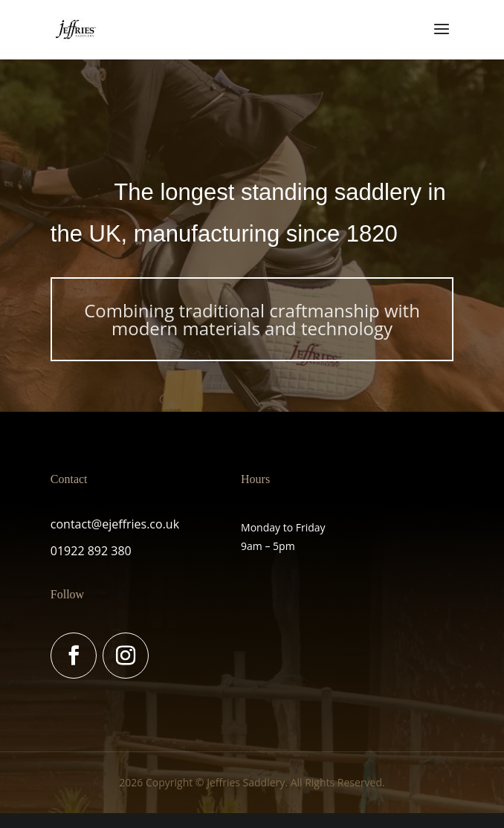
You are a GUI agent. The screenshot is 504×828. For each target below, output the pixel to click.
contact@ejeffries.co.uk (115, 524)
